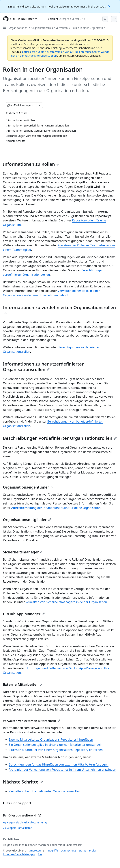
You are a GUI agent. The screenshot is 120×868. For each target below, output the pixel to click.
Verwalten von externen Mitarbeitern (32, 721)
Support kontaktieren (18, 828)
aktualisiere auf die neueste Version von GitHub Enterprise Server (60, 52)
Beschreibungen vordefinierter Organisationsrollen (60, 438)
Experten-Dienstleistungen (19, 854)
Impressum (36, 850)
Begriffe (53, 850)
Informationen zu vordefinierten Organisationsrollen (59, 309)
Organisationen (18, 28)
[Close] (110, 6)
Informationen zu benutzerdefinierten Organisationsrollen (44, 367)
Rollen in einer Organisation (88, 28)
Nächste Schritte (23, 782)
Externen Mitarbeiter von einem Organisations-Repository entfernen (56, 750)
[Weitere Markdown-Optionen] (40, 105)
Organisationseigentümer (28, 487)
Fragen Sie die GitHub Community (25, 822)
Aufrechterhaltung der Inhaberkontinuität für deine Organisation (56, 508)
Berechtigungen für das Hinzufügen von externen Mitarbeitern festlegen (59, 764)
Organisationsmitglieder (27, 520)
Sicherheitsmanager (23, 552)
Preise (93, 850)
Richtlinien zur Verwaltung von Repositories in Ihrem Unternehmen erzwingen (62, 770)
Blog (41, 854)
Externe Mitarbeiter (23, 684)
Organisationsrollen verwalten (49, 28)
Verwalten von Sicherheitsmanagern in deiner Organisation (66, 602)
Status (82, 850)
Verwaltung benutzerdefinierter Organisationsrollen (44, 791)
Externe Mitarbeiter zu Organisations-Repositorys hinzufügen (51, 739)
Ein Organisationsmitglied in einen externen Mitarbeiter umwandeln (56, 745)
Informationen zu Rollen (31, 164)
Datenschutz (68, 850)
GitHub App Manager (24, 614)
